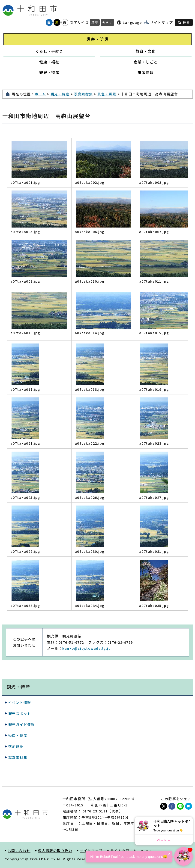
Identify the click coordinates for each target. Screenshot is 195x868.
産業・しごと (146, 62)
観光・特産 (49, 72)
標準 (95, 22)
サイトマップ (161, 22)
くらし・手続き (49, 51)
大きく (107, 22)
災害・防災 (97, 39)
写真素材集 (83, 94)
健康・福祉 (49, 62)
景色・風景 (107, 94)
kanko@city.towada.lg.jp (87, 648)
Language (132, 22)
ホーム (40, 94)
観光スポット (20, 713)
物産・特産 (18, 735)
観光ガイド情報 (22, 724)
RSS (148, 851)
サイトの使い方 (124, 851)
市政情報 (146, 72)
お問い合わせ (19, 851)
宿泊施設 (16, 746)
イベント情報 (20, 702)
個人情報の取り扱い (55, 851)
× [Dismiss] (190, 821)
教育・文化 (146, 51)
